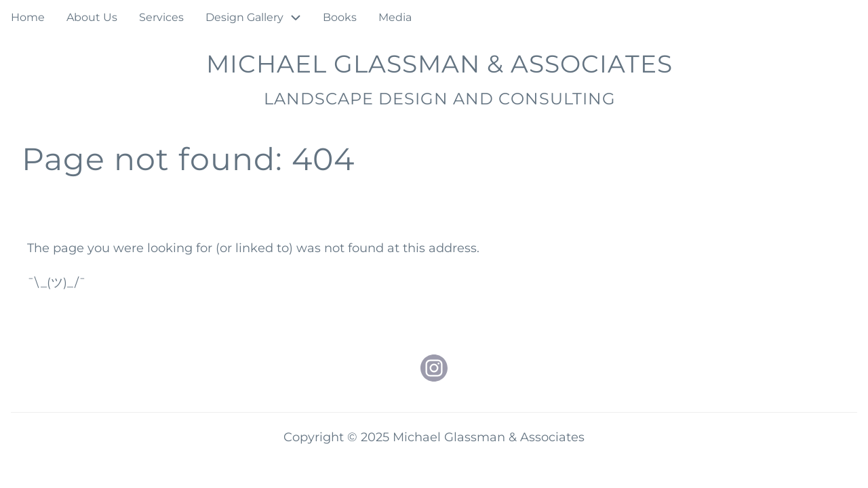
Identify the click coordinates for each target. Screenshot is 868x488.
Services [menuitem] (161, 17)
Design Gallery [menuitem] (244, 17)
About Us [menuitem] (92, 17)
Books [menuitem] (340, 17)
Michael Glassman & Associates (439, 64)
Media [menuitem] (395, 17)
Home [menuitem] (28, 17)
